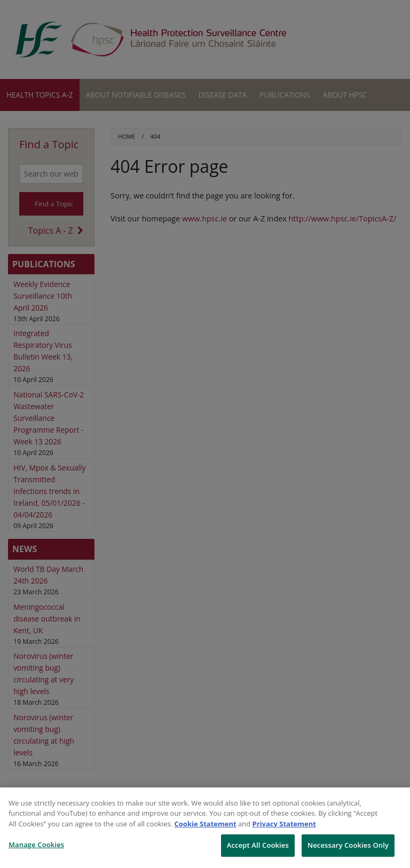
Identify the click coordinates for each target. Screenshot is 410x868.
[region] (205, 828)
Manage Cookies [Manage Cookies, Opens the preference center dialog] (36, 845)
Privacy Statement (284, 824)
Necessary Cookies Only (348, 845)
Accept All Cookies (258, 845)
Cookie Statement (206, 824)
